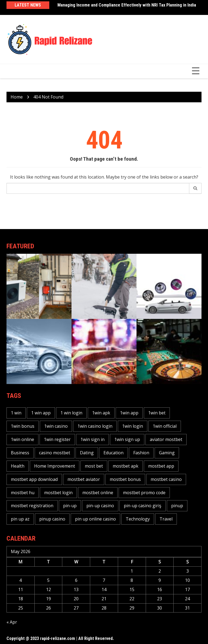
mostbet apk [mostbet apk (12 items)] (126, 466)
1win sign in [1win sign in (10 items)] (92, 439)
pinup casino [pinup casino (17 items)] (52, 519)
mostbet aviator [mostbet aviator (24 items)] (84, 479)
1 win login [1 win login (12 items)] (71, 413)
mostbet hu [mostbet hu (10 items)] (23, 493)
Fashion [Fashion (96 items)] (141, 453)
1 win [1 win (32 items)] (16, 413)
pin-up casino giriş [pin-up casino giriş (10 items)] (143, 506)
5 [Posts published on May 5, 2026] (48, 580)
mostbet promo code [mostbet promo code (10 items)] (144, 493)
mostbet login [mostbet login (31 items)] (58, 493)
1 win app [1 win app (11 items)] (41, 413)
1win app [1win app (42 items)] (129, 413)
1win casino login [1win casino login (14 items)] (95, 426)
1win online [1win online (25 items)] (22, 439)
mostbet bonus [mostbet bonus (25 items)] (125, 479)
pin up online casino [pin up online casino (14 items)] (95, 519)
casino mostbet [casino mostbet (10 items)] (55, 453)
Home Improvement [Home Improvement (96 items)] (55, 466)
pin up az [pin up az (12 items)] (20, 519)
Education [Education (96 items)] (113, 453)
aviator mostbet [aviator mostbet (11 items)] (166, 439)
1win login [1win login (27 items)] (133, 426)
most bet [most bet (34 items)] (94, 466)
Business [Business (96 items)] (20, 453)
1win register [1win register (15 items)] (57, 439)
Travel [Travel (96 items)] (166, 519)
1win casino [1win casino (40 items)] (56, 426)
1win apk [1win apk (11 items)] (101, 413)
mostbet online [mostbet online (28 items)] (98, 493)
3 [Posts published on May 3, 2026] (188, 571)
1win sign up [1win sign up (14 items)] (127, 439)
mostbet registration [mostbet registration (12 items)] (32, 506)
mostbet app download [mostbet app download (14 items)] (34, 479)
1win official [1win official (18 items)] (165, 426)
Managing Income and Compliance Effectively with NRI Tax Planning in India (127, 5)
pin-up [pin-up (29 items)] (70, 506)
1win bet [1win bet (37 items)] (157, 413)
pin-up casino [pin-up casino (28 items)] (100, 506)
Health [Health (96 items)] (18, 466)
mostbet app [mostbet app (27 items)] (161, 466)
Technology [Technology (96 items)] (138, 519)
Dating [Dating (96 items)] (87, 453)
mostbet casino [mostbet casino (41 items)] (166, 479)
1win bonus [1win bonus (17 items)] (23, 426)
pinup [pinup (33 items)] (177, 506)
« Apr (12, 622)
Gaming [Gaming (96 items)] (167, 453)
